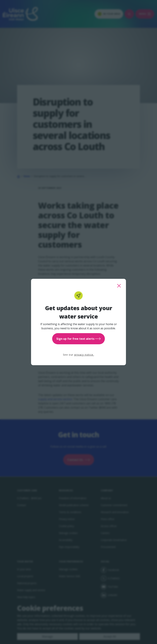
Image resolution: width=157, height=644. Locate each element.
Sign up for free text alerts (78, 339)
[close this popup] (119, 286)
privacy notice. (84, 355)
